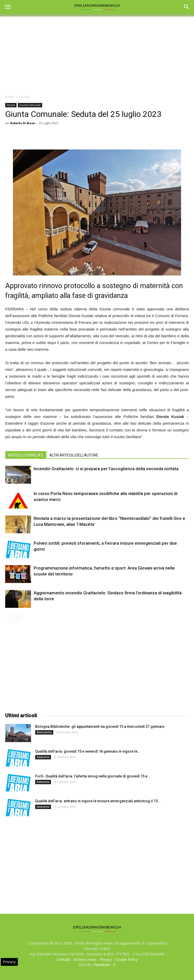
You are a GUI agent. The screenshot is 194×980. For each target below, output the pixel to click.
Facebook (102, 965)
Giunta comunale (30, 105)
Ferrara (25, 97)
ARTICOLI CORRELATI (26, 455)
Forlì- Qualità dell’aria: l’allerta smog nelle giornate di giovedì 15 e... (93, 776)
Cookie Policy (126, 959)
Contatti (63, 959)
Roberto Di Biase (23, 123)
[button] (187, 7)
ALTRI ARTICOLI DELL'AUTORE (74, 455)
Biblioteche (44, 732)
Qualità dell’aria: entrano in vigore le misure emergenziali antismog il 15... (98, 801)
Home (10, 97)
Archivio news (85, 959)
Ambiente (43, 757)
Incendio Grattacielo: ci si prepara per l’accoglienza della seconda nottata (106, 469)
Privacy (106, 959)
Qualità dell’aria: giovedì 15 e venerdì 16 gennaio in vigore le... (88, 751)
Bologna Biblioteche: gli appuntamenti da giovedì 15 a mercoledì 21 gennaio (100, 727)
